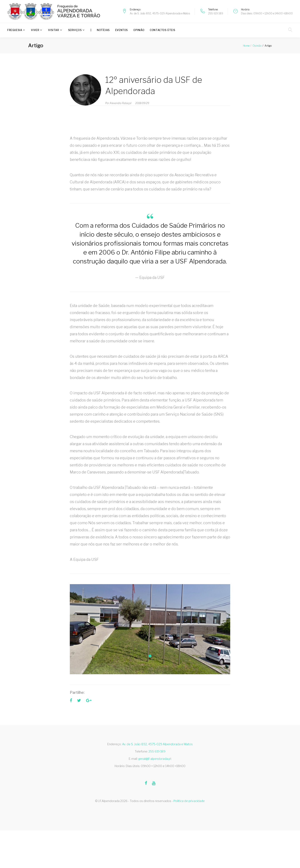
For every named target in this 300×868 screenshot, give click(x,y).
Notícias (103, 30)
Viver (35, 30)
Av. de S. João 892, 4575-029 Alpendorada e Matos (160, 13)
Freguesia (15, 30)
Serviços (75, 30)
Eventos (122, 30)
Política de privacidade (189, 801)
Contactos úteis (162, 30)
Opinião (139, 30)
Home (246, 46)
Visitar (54, 30)
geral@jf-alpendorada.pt (155, 759)
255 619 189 (216, 13)
